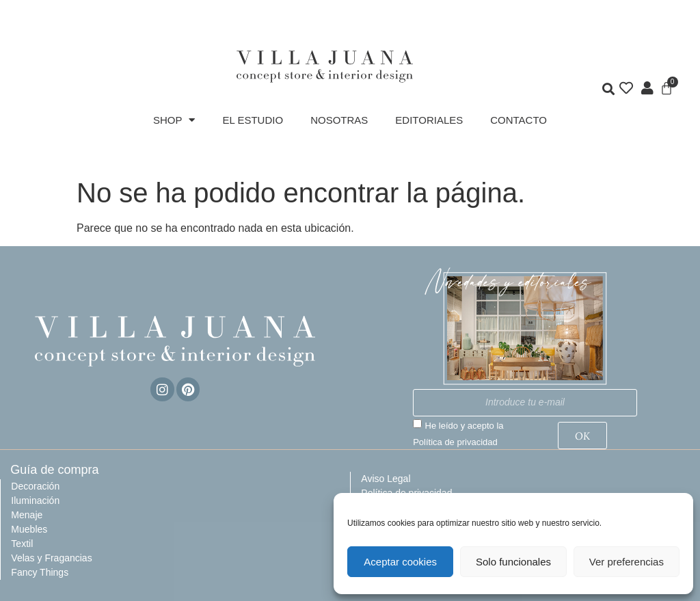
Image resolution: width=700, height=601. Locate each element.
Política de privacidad (455, 442)
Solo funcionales (513, 562)
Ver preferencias (627, 562)
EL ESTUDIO (253, 120)
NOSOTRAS (339, 120)
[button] (608, 90)
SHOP (174, 120)
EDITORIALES (429, 120)
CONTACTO (519, 120)
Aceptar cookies (400, 562)
